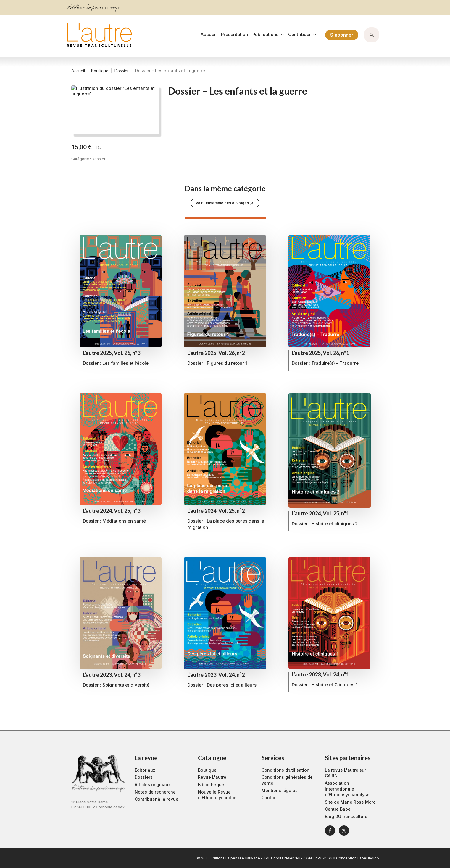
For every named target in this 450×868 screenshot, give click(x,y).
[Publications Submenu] (281, 35)
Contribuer (300, 35)
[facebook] (330, 831)
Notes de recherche (155, 792)
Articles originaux (153, 785)
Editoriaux (145, 770)
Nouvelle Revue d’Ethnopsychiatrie (217, 795)
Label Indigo (368, 858)
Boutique (100, 70)
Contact (270, 798)
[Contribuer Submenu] (314, 35)
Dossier (122, 70)
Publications (265, 35)
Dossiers (144, 777)
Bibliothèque (211, 785)
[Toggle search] (372, 35)
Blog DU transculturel (347, 816)
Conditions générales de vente (287, 780)
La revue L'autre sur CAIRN (345, 773)
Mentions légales (280, 790)
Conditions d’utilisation (286, 770)
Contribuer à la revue (157, 799)
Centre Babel (338, 809)
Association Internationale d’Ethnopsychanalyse (347, 789)
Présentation (234, 35)
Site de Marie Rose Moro (350, 802)
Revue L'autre (212, 777)
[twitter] (344, 831)
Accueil (209, 35)
